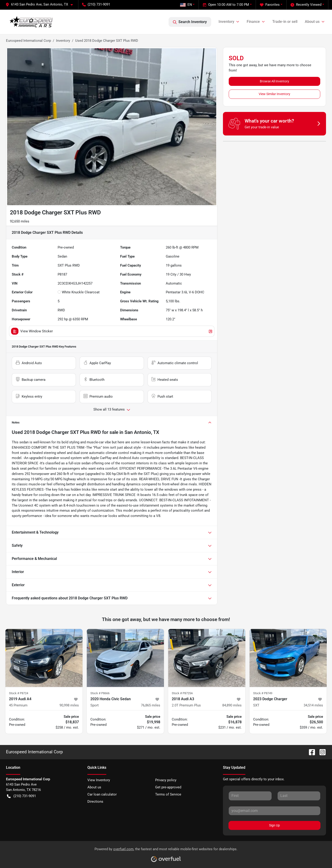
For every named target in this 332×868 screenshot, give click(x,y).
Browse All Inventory (274, 81)
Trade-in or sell (285, 22)
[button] (41, 5)
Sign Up (274, 825)
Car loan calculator (102, 794)
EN (186, 5)
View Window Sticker (112, 331)
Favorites (270, 5)
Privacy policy (166, 780)
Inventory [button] (226, 22)
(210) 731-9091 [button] (96, 4)
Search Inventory (190, 22)
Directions (95, 802)
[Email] (274, 811)
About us (94, 787)
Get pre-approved (168, 787)
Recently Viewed (306, 5)
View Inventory (99, 780)
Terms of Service (168, 794)
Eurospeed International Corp (28, 41)
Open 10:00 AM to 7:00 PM (226, 5)
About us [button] (312, 22)
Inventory (63, 41)
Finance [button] (253, 22)
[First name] (250, 796)
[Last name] (299, 796)
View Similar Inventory (274, 94)
